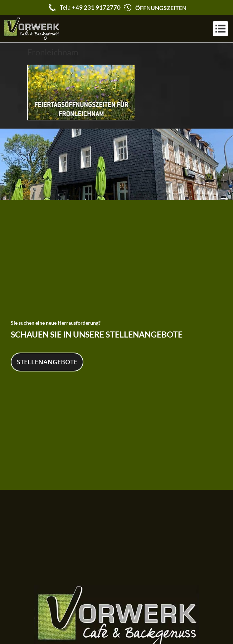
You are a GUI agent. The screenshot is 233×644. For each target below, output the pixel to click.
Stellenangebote (47, 361)
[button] (220, 29)
